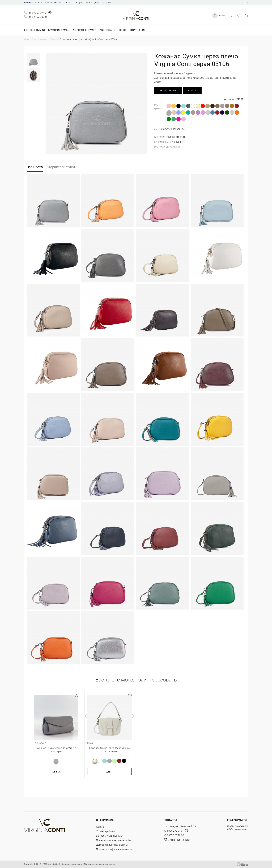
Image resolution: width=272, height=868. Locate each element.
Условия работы (53, 3)
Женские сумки (34, 30)
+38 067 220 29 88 (37, 17)
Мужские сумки (59, 30)
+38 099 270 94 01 (37, 13)
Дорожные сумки (85, 30)
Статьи (39, 3)
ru (247, 3)
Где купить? (107, 3)
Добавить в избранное (172, 129)
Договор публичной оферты (112, 845)
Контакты (68, 3)
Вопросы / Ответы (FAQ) (87, 3)
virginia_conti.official (177, 840)
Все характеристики (167, 147)
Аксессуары (108, 30)
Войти (222, 16)
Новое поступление (132, 30)
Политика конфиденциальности (114, 849)
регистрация (168, 90)
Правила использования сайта (114, 840)
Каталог (101, 827)
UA (242, 3)
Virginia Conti (54, 864)
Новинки (28, 3)
